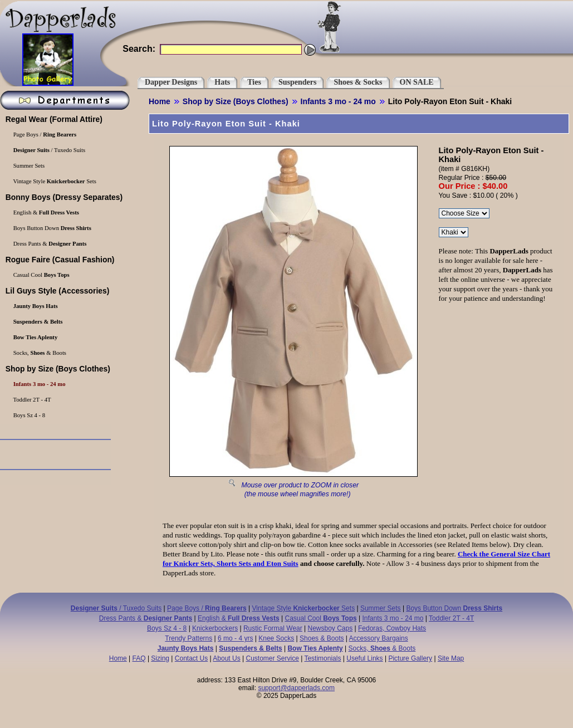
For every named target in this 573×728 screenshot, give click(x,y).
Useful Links (364, 658)
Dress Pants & (146, 618)
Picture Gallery (410, 658)
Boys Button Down (454, 608)
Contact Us (191, 658)
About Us (226, 658)
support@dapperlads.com (296, 688)
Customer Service (272, 658)
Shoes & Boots (322, 638)
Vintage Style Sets (304, 608)
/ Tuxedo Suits (116, 608)
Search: (139, 49)
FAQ (139, 658)
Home (160, 101)
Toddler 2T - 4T (451, 618)
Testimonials (322, 658)
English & (239, 618)
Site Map (451, 658)
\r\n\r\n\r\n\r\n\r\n (464, 213)
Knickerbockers (215, 628)
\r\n (454, 232)
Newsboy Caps (330, 628)
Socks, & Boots (382, 648)
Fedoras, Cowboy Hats (392, 628)
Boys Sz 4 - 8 (167, 628)
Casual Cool (321, 618)
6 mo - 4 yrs (235, 638)
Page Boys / (207, 608)
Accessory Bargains (379, 638)
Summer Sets (381, 608)
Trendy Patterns (188, 638)
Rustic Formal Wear (273, 628)
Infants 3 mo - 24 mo (338, 101)
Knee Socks (276, 638)
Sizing (160, 658)
